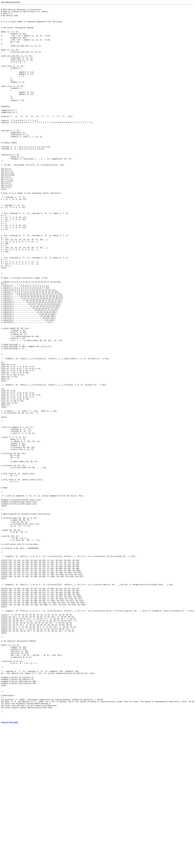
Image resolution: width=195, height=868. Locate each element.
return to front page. (10, 865)
